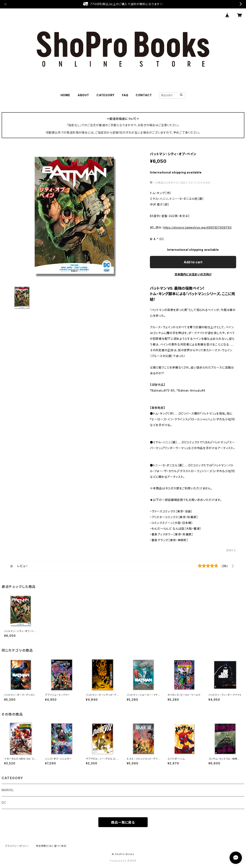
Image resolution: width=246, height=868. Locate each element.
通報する (231, 550)
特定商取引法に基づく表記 (51, 846)
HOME (65, 95)
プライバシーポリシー (17, 846)
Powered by (123, 861)
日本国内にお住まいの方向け (193, 274)
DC (4, 803)
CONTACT (144, 95)
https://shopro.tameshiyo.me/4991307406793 (197, 227)
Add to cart (193, 262)
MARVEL (8, 790)
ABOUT (83, 95)
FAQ (125, 95)
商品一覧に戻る (123, 822)
